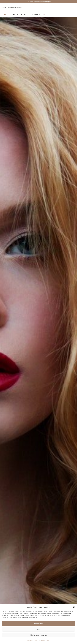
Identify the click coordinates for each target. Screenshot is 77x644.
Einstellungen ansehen (39, 635)
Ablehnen (38, 629)
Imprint (48, 640)
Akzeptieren (38, 623)
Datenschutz (41, 640)
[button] (74, 607)
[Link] (12, 7)
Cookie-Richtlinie (32, 640)
